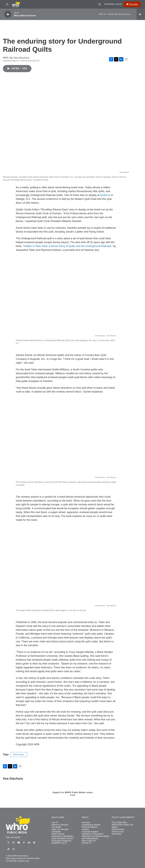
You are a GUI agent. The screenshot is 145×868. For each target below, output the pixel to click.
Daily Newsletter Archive (62, 839)
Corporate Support (90, 832)
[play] (8, 14)
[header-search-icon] (100, 4)
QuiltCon (105, 195)
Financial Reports (89, 827)
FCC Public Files (119, 823)
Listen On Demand (60, 829)
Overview (86, 823)
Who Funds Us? (89, 841)
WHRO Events (58, 834)
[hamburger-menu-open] (7, 4)
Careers (85, 829)
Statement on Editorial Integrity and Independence (95, 837)
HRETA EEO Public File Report (122, 826)
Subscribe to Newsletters (63, 836)
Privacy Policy (118, 829)
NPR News (19, 755)
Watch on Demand (60, 825)
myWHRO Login (113, 4)
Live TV (55, 823)
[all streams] (141, 14)
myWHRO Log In (59, 843)
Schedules (56, 832)
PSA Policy (117, 834)
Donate (133, 4)
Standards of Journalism (92, 834)
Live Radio (56, 827)
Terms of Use (118, 832)
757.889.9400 (11, 861)
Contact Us (87, 843)
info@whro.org (23, 861)
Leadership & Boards (91, 825)
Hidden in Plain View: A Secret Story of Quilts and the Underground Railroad (67, 246)
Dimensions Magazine (61, 841)
